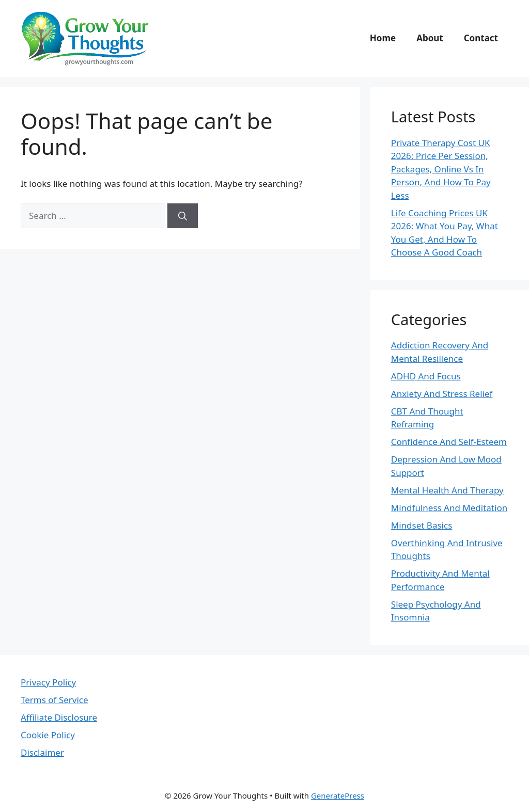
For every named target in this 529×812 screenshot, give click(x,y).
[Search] (183, 216)
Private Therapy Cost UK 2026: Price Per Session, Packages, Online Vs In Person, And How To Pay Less (441, 169)
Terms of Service (55, 700)
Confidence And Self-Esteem (449, 442)
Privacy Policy (48, 682)
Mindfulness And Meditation (449, 508)
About (430, 38)
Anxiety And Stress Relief (442, 394)
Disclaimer (42, 752)
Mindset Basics (422, 525)
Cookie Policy (48, 735)
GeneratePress (338, 795)
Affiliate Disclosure (59, 717)
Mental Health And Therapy (447, 490)
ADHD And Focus (426, 376)
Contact (481, 38)
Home (383, 38)
